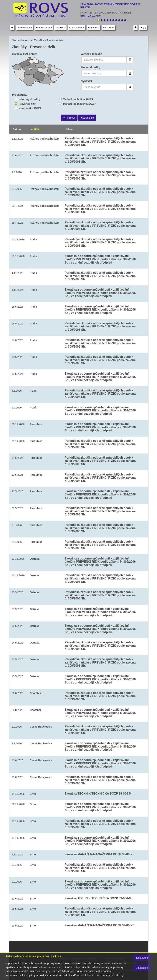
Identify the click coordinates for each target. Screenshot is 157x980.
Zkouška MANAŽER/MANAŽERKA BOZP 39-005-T (99, 854)
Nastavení (142, 958)
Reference (94, 27)
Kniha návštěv (77, 27)
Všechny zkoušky (30, 99)
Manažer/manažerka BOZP (79, 104)
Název (70, 129)
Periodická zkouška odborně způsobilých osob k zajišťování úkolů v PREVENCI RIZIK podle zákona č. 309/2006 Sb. (100, 142)
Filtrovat (69, 118)
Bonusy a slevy (44, 27)
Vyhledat (87, 81)
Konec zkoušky (91, 67)
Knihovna (60, 27)
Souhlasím (142, 968)
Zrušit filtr (87, 118)
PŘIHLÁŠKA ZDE (91, 16)
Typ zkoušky (20, 95)
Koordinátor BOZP (30, 108)
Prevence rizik (55, 40)
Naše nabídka (24, 27)
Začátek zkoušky (92, 54)
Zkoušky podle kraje (24, 54)
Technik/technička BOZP (78, 99)
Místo (36, 129)
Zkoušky (39, 40)
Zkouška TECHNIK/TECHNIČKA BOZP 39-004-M (98, 794)
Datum (17, 129)
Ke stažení (109, 27)
